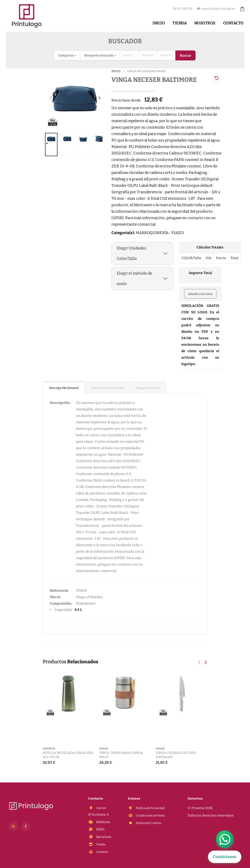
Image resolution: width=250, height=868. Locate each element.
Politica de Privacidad (152, 808)
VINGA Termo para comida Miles (121, 755)
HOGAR (104, 749)
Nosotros (205, 23)
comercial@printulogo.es (216, 9)
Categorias (66, 55)
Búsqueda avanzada (99, 55)
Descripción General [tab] (64, 388)
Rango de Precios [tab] (148, 388)
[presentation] (51, 98)
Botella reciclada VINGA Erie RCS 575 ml (68, 755)
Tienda (179, 23)
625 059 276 (183, 9)
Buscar (186, 56)
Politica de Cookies (150, 823)
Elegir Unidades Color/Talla (131, 253)
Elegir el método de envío (134, 278)
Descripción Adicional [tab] (107, 388)
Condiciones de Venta (151, 815)
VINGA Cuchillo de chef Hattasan (176, 755)
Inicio (159, 23)
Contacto (233, 23)
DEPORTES (49, 749)
